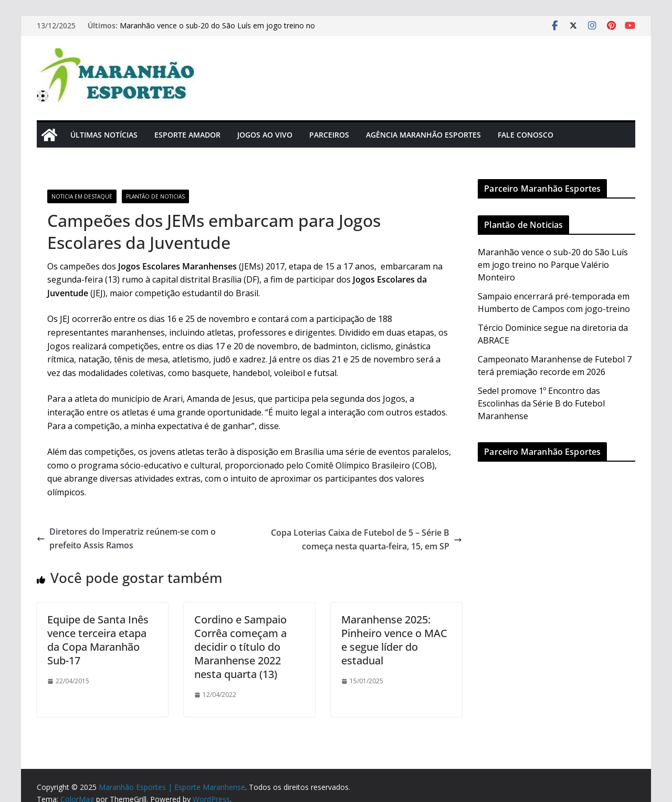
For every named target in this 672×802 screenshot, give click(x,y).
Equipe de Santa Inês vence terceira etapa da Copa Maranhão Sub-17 (98, 640)
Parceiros (329, 135)
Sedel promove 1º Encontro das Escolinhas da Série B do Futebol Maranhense (541, 403)
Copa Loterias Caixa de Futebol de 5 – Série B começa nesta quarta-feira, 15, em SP (366, 539)
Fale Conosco (526, 135)
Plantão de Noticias (155, 196)
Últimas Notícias (104, 135)
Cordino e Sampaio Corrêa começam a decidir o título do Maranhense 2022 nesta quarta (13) (240, 647)
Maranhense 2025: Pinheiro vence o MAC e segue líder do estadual (394, 640)
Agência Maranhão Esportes (423, 135)
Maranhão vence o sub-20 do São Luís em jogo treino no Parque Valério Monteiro (553, 265)
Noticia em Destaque (82, 196)
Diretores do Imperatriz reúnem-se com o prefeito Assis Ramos (126, 538)
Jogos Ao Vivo (265, 135)
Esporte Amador (187, 135)
